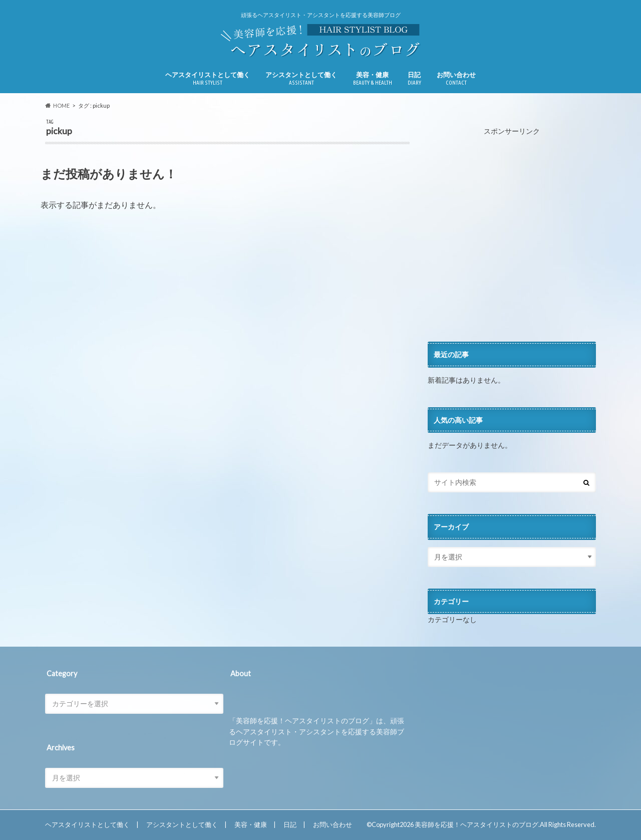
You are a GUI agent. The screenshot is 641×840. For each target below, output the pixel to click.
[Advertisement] (512, 239)
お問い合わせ (456, 78)
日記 (414, 78)
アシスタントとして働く (301, 78)
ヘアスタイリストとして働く (208, 78)
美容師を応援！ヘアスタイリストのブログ (476, 824)
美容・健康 (373, 78)
